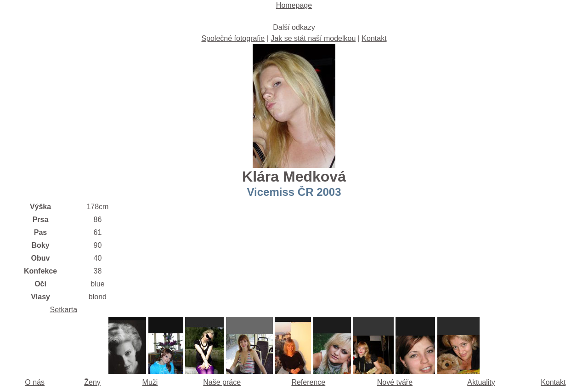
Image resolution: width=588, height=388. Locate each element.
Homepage (294, 5)
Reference (308, 382)
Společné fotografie (233, 38)
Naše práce (222, 382)
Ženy (92, 382)
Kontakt (374, 38)
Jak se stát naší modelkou (313, 38)
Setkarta (64, 310)
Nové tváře (395, 382)
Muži (150, 382)
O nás (35, 382)
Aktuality (481, 382)
